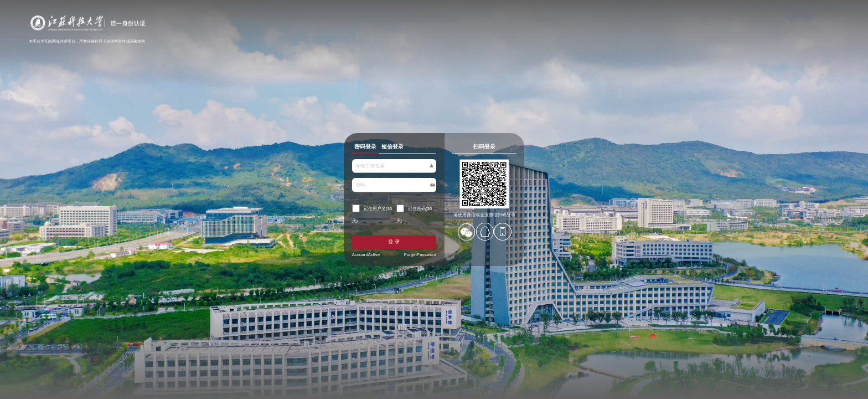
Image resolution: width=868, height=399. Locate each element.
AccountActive (313, 274)
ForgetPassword (409, 274)
